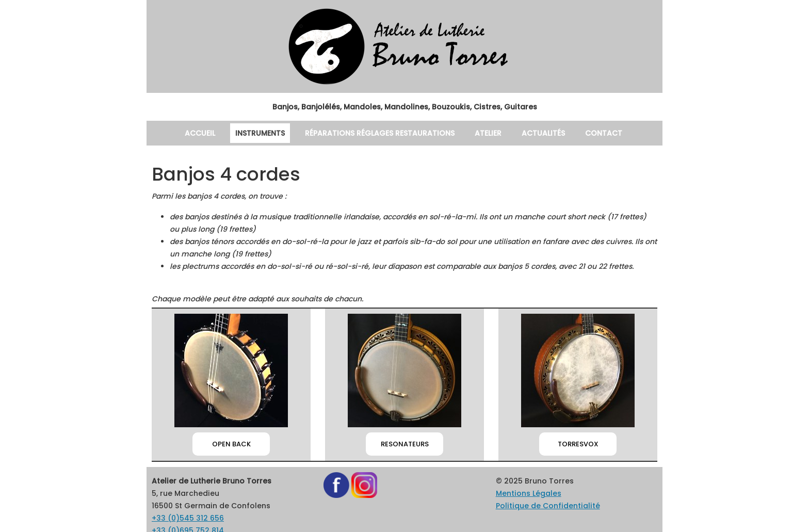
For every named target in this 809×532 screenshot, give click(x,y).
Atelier (493, 133)
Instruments (255, 133)
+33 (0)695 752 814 (181, 505)
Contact (614, 133)
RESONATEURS (405, 419)
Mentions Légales (522, 468)
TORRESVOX (578, 419)
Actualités (552, 133)
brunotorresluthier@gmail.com (196, 518)
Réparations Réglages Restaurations (379, 133)
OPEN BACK (231, 419)
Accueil (192, 133)
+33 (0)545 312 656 (181, 493)
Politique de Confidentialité (536, 481)
